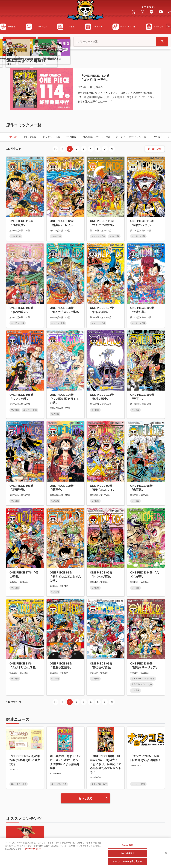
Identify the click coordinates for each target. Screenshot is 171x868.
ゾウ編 (156, 137)
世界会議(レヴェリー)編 (96, 137)
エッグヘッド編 (51, 137)
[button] (169, 137)
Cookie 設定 (127, 845)
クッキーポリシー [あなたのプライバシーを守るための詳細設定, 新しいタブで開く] (33, 849)
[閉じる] (166, 853)
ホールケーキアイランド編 (131, 137)
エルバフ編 (30, 137)
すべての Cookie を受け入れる (127, 861)
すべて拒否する (127, 853)
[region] (85, 853)
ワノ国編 (71, 137)
